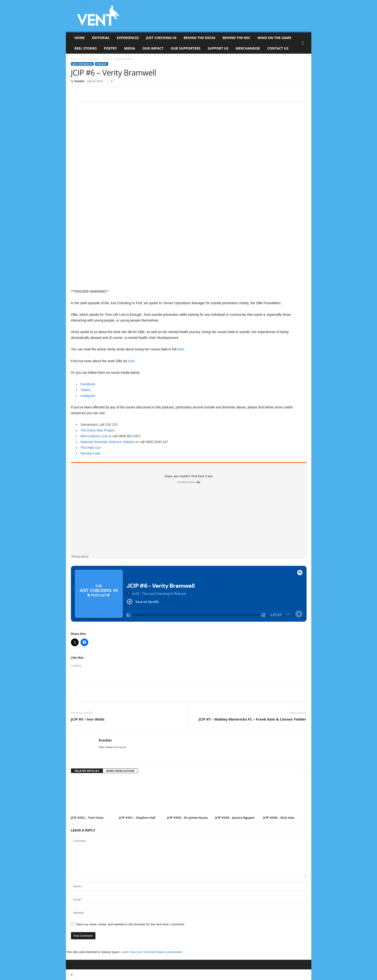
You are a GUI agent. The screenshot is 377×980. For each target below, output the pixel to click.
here (181, 349)
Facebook (88, 384)
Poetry (110, 48)
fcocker (79, 81)
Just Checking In (161, 38)
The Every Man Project (98, 430)
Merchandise (248, 48)
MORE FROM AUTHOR (120, 771)
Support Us (218, 48)
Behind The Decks (200, 38)
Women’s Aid (90, 453)
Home (80, 38)
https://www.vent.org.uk (113, 747)
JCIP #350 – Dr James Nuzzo (188, 818)
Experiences (128, 38)
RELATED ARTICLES (87, 771)
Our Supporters (186, 48)
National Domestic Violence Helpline (108, 442)
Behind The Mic (236, 38)
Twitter (85, 390)
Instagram (88, 396)
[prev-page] (299, 771)
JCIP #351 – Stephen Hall (137, 818)
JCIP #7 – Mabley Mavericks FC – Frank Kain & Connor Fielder (252, 719)
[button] (304, 43)
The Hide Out (91, 448)
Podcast (102, 64)
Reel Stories (86, 48)
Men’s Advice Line (94, 436)
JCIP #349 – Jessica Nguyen (235, 818)
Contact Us (278, 48)
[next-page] (304, 771)
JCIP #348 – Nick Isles (279, 818)
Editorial (101, 38)
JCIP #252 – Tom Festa (87, 818)
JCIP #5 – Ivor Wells (88, 719)
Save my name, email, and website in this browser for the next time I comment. (131, 924)
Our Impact (153, 48)
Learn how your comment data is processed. (152, 952)
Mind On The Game (274, 38)
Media (130, 48)
